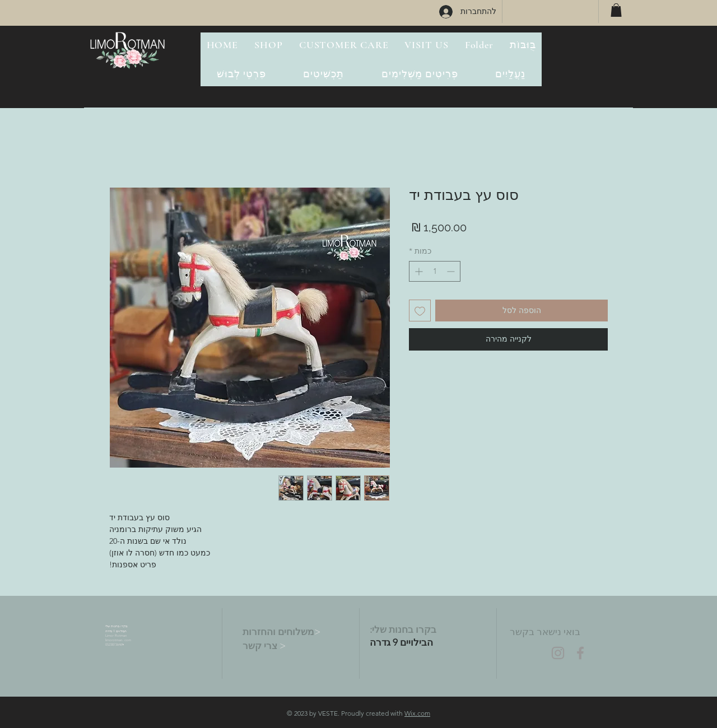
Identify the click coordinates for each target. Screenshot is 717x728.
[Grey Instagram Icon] (558, 653)
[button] (616, 10)
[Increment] (418, 271)
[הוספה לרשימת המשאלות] (420, 311)
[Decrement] (452, 271)
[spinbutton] (435, 271)
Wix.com (417, 713)
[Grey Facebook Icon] (580, 653)
